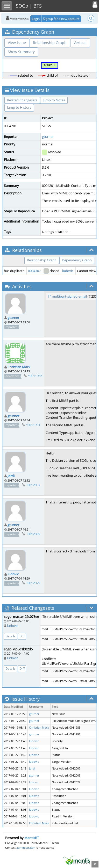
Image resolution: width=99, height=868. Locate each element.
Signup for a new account (61, 19)
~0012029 (33, 583)
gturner (48, 137)
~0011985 (35, 376)
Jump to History (19, 107)
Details (10, 636)
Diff (22, 636)
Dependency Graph (77, 260)
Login (36, 19)
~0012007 (33, 485)
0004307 (34, 271)
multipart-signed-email (69, 296)
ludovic (68, 271)
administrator (26, 848)
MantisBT (32, 838)
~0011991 (33, 425)
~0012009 (33, 534)
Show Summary (21, 52)
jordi (11, 476)
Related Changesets (22, 100)
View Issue (17, 43)
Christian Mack (19, 367)
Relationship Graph (50, 43)
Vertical (80, 43)
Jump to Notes (54, 100)
